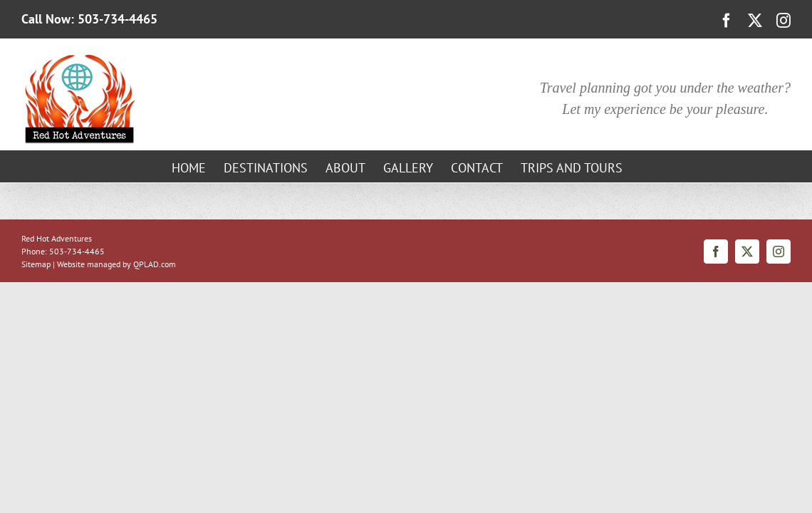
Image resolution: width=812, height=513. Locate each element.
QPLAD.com (155, 264)
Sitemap (36, 264)
